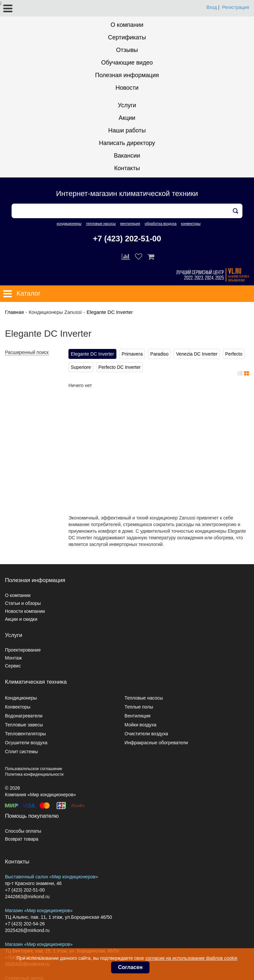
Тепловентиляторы (25, 734)
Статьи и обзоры (23, 603)
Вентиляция (138, 716)
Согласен (130, 967)
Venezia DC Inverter (197, 354)
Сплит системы (21, 752)
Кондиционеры (21, 698)
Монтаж (13, 658)
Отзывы (127, 50)
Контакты (127, 168)
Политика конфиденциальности (34, 774)
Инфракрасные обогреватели (156, 743)
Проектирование (23, 650)
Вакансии (127, 156)
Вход (212, 7)
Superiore (81, 367)
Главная (14, 312)
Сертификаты (127, 37)
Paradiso (159, 354)
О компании (127, 25)
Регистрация (235, 7)
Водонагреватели (24, 716)
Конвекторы (18, 707)
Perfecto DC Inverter (120, 367)
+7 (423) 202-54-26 (25, 924)
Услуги (127, 105)
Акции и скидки (21, 619)
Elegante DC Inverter (110, 312)
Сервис (13, 666)
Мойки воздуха (141, 725)
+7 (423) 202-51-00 (127, 239)
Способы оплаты (23, 831)
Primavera (132, 354)
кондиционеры (69, 223)
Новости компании (25, 611)
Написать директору (127, 143)
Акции (127, 118)
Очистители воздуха (147, 734)
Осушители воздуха (26, 743)
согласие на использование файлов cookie (191, 958)
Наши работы (127, 130)
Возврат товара (22, 839)
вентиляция (130, 223)
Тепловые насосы (144, 698)
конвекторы (191, 223)
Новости (127, 88)
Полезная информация (127, 75)
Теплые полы (139, 707)
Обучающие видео (127, 63)
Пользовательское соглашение (34, 769)
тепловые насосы (101, 223)
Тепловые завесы (24, 725)
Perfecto (234, 354)
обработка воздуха (161, 223)
